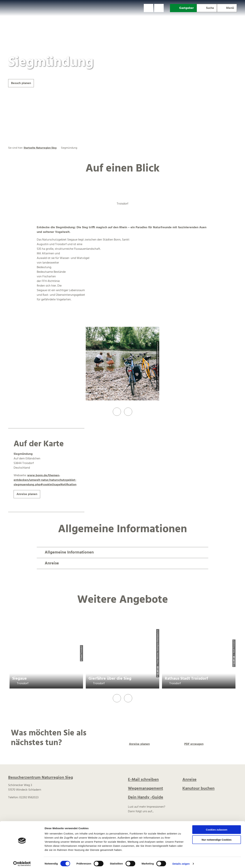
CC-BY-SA (158, 670)
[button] (149, 8)
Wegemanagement (145, 789)
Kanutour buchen (198, 789)
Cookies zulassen (217, 827)
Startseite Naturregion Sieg (40, 148)
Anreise (189, 780)
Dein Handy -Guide (146, 797)
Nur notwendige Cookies (217, 837)
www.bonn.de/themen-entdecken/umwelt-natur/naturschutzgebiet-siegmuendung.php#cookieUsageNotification (45, 480)
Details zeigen (181, 861)
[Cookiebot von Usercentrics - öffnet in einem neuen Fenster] (22, 861)
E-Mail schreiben (143, 780)
